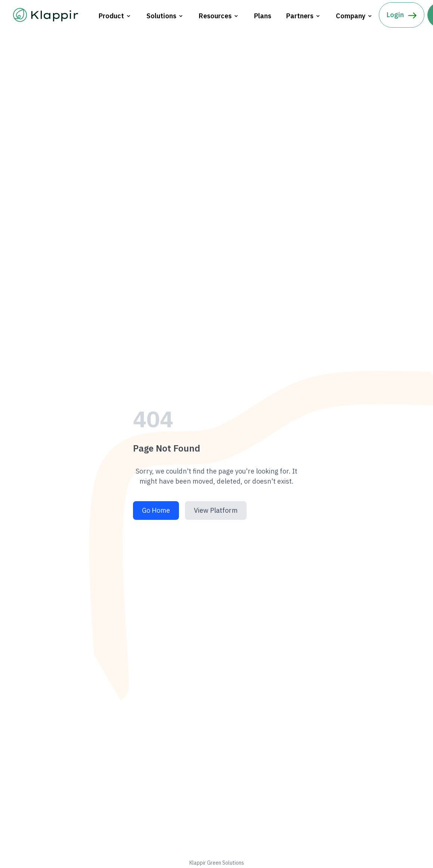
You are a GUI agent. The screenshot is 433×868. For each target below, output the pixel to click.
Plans (263, 16)
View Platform (216, 510)
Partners (304, 16)
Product (115, 16)
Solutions (165, 16)
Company (354, 16)
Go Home (156, 510)
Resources (219, 16)
